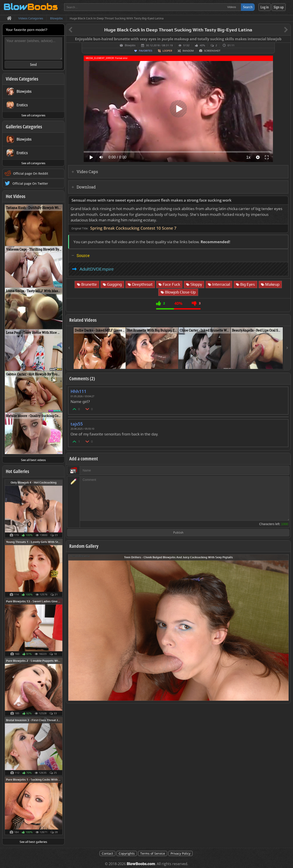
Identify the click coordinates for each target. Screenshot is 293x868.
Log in (265, 7)
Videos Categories (22, 79)
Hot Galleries (17, 471)
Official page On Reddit (31, 173)
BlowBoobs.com (141, 864)
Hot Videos (16, 196)
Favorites (146, 51)
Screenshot (212, 51)
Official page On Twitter (30, 183)
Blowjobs (130, 45)
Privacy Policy (180, 853)
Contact (107, 853)
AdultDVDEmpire (97, 269)
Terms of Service (153, 853)
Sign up (279, 7)
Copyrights (127, 853)
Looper (167, 51)
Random (188, 51)
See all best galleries (33, 842)
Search (248, 7)
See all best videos (33, 460)
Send (33, 65)
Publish (178, 533)
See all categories (33, 115)
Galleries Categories (24, 127)
